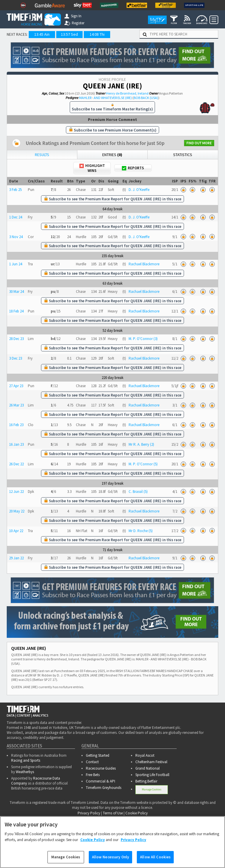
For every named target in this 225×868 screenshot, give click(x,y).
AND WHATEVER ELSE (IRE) (113, 98)
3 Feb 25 (15, 190)
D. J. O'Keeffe (139, 190)
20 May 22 (17, 511)
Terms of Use (113, 813)
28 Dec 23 (16, 339)
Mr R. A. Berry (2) (141, 444)
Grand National (148, 768)
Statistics (183, 155)
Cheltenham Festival (151, 762)
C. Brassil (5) (138, 492)
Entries (112, 155)
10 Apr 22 (16, 531)
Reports (133, 168)
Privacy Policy (89, 813)
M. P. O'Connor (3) (143, 339)
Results (42, 155)
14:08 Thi (97, 34)
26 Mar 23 (16, 405)
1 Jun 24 (16, 264)
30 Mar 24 (16, 292)
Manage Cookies (152, 789)
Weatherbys (25, 772)
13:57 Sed (69, 34)
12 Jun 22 (16, 492)
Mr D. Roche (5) (141, 531)
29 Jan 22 (16, 558)
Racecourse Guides (101, 768)
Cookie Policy (137, 813)
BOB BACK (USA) (146, 98)
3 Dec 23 (16, 358)
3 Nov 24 (16, 237)
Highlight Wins (92, 168)
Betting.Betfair (146, 781)
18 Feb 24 (16, 311)
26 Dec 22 (16, 464)
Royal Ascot (145, 755)
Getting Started (98, 755)
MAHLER (85, 98)
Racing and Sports (26, 760)
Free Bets (93, 775)
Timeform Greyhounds (104, 788)
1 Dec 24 (16, 217)
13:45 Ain (42, 34)
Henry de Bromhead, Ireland (127, 93)
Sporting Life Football (152, 775)
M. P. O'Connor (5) (143, 464)
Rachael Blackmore (144, 264)
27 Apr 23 (16, 386)
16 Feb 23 (16, 425)
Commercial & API (100, 781)
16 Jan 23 (16, 444)
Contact (92, 762)
